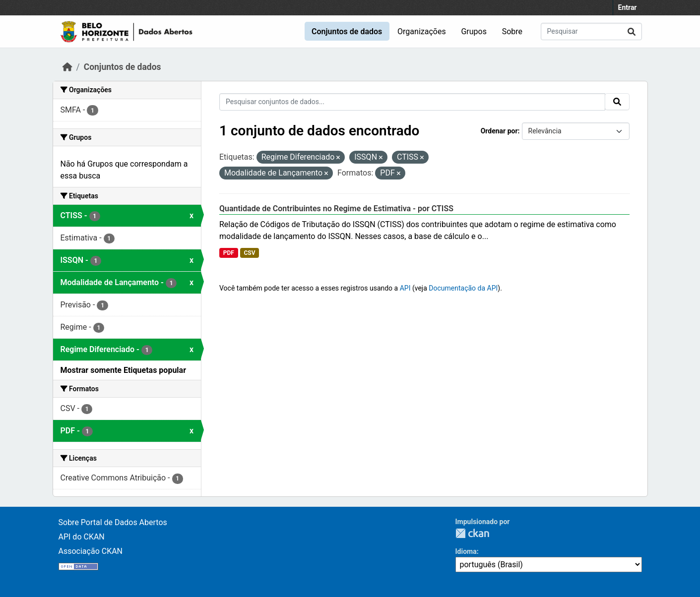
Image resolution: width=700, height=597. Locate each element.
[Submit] (632, 31)
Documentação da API (463, 288)
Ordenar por (499, 131)
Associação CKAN (91, 551)
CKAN (472, 533)
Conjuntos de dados (347, 31)
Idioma (466, 551)
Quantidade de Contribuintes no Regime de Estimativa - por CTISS (336, 209)
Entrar (628, 7)
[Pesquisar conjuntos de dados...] (591, 31)
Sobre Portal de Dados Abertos (113, 522)
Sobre (512, 31)
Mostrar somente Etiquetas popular (124, 370)
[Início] (67, 67)
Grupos (474, 31)
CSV (249, 253)
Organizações (422, 31)
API (405, 288)
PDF (229, 253)
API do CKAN (82, 537)
